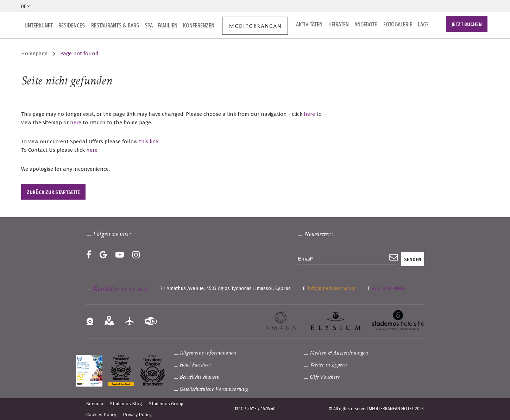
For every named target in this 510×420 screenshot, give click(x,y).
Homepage (34, 54)
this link (149, 142)
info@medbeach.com (332, 289)
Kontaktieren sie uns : (121, 289)
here (309, 114)
